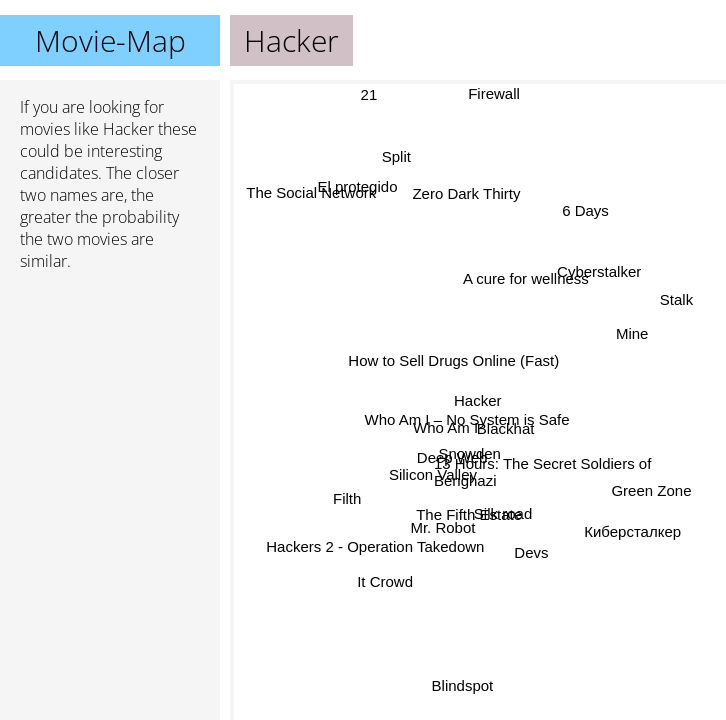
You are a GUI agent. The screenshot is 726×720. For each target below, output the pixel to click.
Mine (631, 329)
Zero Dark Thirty (460, 194)
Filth (350, 505)
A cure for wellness (532, 288)
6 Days (582, 207)
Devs (533, 551)
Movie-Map (110, 40)
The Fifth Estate (469, 513)
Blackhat (507, 421)
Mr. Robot (443, 529)
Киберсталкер (633, 528)
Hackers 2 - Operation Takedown (374, 544)
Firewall (494, 93)
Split (396, 156)
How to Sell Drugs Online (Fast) (454, 360)
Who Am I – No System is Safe (467, 419)
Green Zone (650, 496)
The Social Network (311, 191)
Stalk (676, 298)
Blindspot (459, 685)
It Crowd (384, 580)
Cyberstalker (599, 269)
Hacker (478, 400)
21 (370, 93)
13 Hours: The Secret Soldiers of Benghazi (542, 476)
